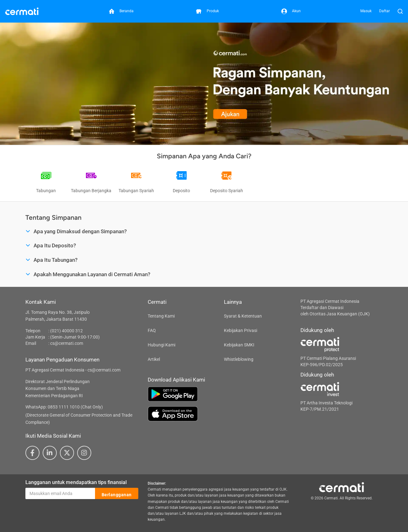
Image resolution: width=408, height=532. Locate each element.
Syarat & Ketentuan (243, 316)
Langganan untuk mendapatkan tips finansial (76, 482)
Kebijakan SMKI (239, 345)
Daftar (384, 11)
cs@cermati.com (67, 343)
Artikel (154, 359)
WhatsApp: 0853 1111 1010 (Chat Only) (64, 407)
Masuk (366, 11)
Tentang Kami (161, 316)
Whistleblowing (239, 359)
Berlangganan (117, 494)
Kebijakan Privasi (241, 330)
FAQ (152, 330)
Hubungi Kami (162, 345)
